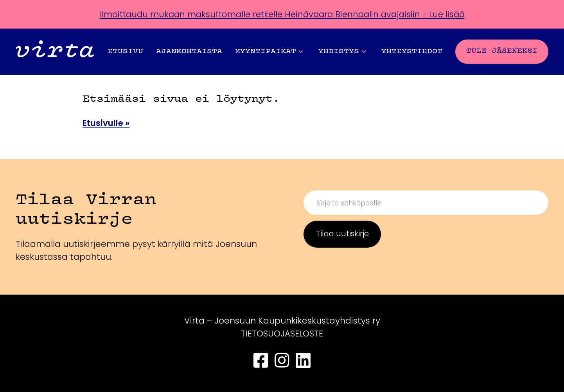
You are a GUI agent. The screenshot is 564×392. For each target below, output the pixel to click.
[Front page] (55, 51)
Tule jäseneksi (502, 51)
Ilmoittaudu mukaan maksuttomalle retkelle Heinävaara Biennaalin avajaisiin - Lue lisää (282, 14)
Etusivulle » (107, 123)
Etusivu (125, 51)
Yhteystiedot (412, 51)
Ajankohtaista (189, 51)
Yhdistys (342, 52)
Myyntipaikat (269, 52)
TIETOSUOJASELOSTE (282, 334)
